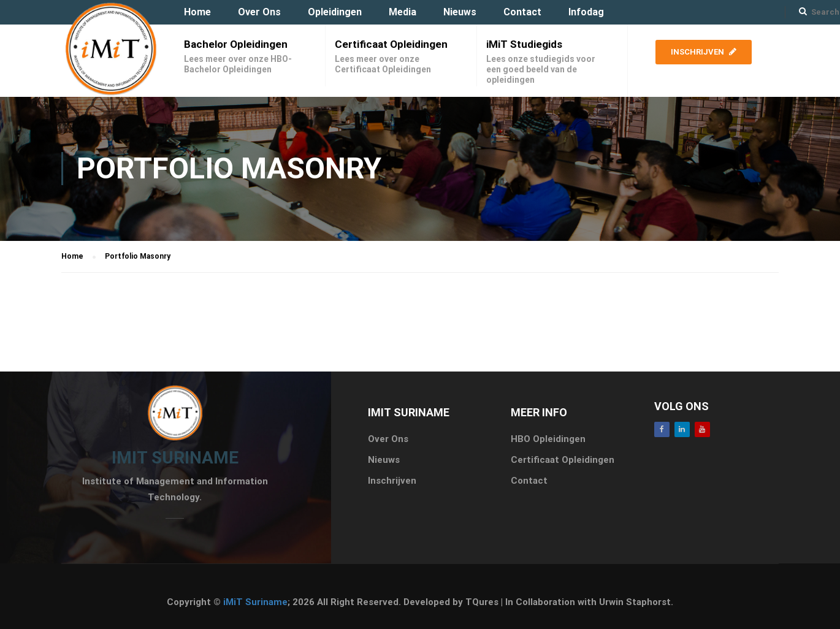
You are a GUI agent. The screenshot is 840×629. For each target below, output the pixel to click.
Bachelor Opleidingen (236, 44)
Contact (522, 12)
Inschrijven (704, 52)
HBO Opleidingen (548, 439)
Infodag (586, 12)
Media (403, 12)
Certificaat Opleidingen (391, 44)
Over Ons (259, 12)
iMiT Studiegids (524, 44)
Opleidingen (335, 12)
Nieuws (460, 12)
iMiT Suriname (255, 602)
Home (197, 12)
